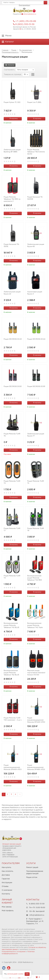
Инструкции (7, 883)
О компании (7, 890)
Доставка (6, 875)
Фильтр (10, 65)
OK (27, 974)
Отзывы (5, 886)
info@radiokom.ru (30, 14)
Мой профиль (8, 911)
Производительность (10, 52)
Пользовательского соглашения (14, 952)
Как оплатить (7, 871)
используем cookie (15, 974)
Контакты (6, 894)
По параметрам (26, 50)
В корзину (12, 118)
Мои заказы (7, 907)
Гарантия (6, 879)
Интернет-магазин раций (12, 844)
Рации (14, 50)
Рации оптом (32, 877)
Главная (5, 50)
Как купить (6, 867)
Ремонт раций (32, 867)
